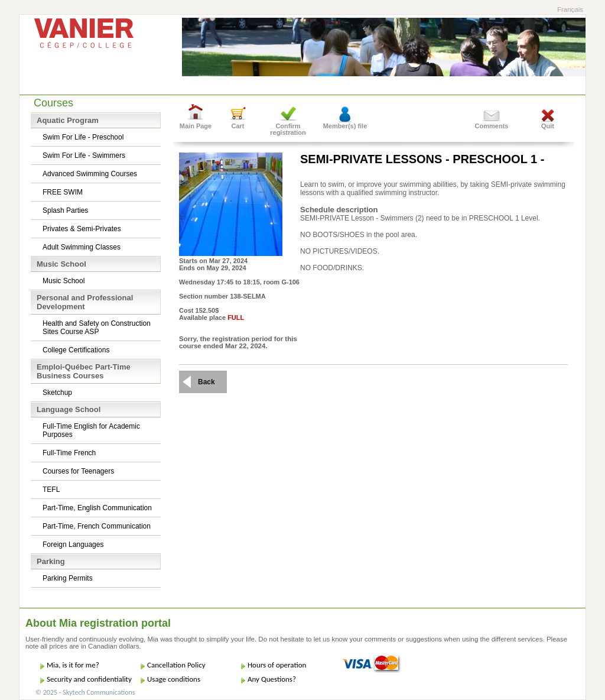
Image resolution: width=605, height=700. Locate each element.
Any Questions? (272, 679)
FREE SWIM (63, 192)
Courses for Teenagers (78, 471)
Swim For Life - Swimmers (84, 155)
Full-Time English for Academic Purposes (91, 430)
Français (570, 9)
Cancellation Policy (176, 665)
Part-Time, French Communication (97, 526)
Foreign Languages (73, 545)
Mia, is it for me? (73, 665)
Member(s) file (345, 126)
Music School (64, 281)
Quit (548, 126)
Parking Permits (68, 578)
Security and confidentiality (89, 679)
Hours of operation (277, 665)
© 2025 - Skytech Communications (85, 692)
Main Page (196, 126)
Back (206, 382)
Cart (238, 126)
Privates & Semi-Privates (82, 229)
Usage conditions (174, 679)
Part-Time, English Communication (97, 508)
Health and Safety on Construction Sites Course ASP (97, 328)
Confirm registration (288, 129)
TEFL (51, 490)
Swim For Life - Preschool (83, 137)
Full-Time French (69, 453)
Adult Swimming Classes (82, 247)
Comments (492, 126)
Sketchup (57, 393)
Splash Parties (65, 210)
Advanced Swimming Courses (90, 174)
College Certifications (76, 350)
